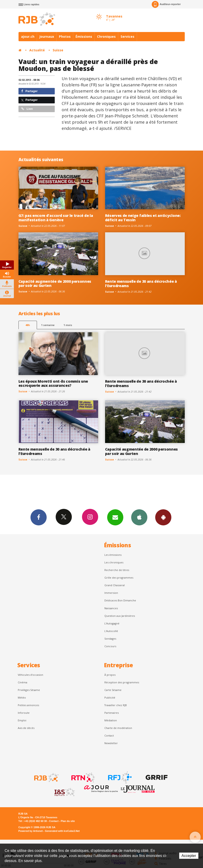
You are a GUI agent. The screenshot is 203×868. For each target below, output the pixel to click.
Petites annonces (28, 705)
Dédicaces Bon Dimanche (120, 600)
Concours (110, 646)
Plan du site (68, 821)
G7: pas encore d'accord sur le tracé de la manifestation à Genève (56, 218)
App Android (163, 517)
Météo (22, 698)
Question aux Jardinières (120, 616)
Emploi (22, 720)
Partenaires (112, 713)
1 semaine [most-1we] (48, 325)
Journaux (47, 36)
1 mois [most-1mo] (68, 325)
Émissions (84, 36)
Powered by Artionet (31, 831)
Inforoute (24, 713)
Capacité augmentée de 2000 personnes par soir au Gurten (55, 284)
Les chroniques (114, 562)
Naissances (111, 608)
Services (127, 36)
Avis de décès (26, 728)
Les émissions (113, 555)
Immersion (111, 593)
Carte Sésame (113, 690)
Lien (27, 109)
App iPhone (139, 517)
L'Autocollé (111, 631)
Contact (109, 735)
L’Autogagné (112, 623)
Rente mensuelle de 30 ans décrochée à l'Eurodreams (141, 284)
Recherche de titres (117, 570)
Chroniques (106, 36)
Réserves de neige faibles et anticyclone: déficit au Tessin (143, 218)
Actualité (37, 50)
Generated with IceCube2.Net (62, 831)
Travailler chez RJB (116, 705)
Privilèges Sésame (29, 690)
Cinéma (23, 682)
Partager (29, 91)
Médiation (111, 720)
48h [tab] (28, 325)
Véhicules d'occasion (30, 675)
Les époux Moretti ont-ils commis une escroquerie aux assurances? (53, 383)
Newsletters (115, 517)
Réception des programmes (122, 682)
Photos (65, 36)
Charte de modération (118, 728)
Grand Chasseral (115, 585)
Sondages (110, 639)
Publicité (110, 698)
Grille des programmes (119, 578)
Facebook (39, 517)
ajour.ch (28, 36)
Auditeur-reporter (166, 4)
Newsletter (111, 743)
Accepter (189, 856)
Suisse (58, 50)
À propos (110, 675)
